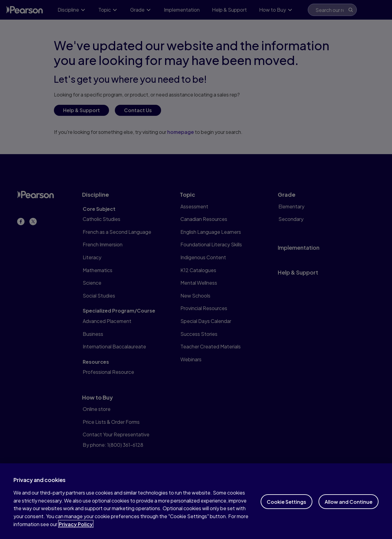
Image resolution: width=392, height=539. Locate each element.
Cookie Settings (286, 507)
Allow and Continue (349, 507)
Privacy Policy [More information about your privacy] (76, 530)
